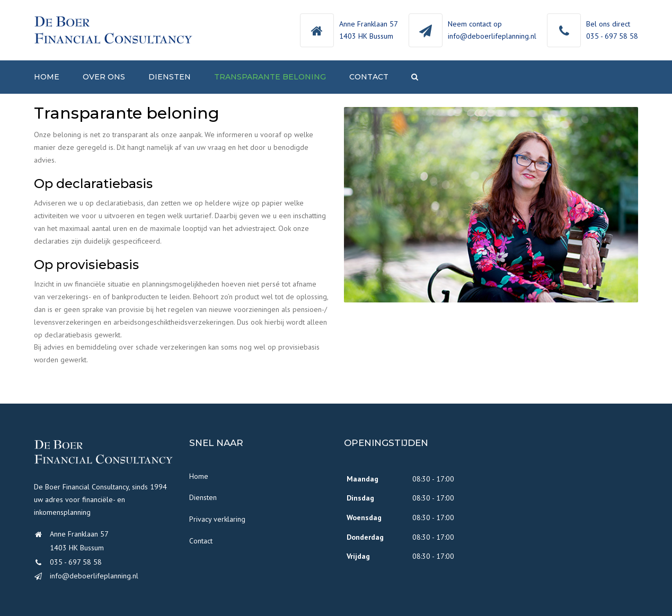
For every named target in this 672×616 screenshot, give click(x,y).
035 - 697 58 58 (612, 36)
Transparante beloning (270, 77)
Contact (369, 77)
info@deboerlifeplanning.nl (492, 36)
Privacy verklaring (217, 519)
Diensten (170, 77)
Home (47, 77)
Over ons (104, 77)
